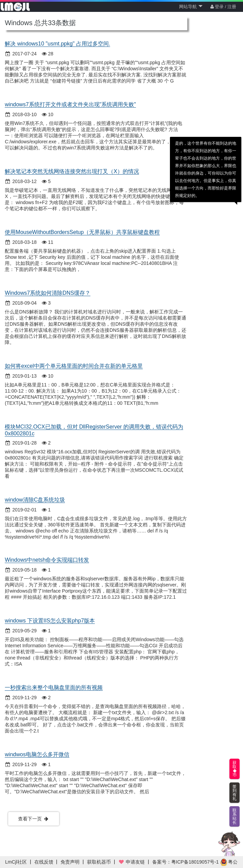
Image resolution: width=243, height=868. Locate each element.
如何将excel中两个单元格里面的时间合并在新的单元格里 (74, 366)
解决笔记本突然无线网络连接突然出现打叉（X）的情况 (72, 171)
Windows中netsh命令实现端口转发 (47, 560)
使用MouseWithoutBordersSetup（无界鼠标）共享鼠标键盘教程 (82, 232)
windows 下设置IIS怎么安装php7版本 (50, 621)
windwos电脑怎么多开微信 (37, 754)
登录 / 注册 (223, 7)
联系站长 (235, 816)
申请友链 (132, 862)
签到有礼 (235, 793)
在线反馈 (44, 862)
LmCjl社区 (16, 862)
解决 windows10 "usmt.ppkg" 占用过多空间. (57, 44)
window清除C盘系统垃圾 (35, 500)
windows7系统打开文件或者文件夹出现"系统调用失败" (70, 104)
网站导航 (191, 7)
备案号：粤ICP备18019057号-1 (186, 862)
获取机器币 (99, 862)
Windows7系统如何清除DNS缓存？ (48, 293)
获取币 (235, 769)
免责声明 (70, 862)
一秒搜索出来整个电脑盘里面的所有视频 (54, 688)
